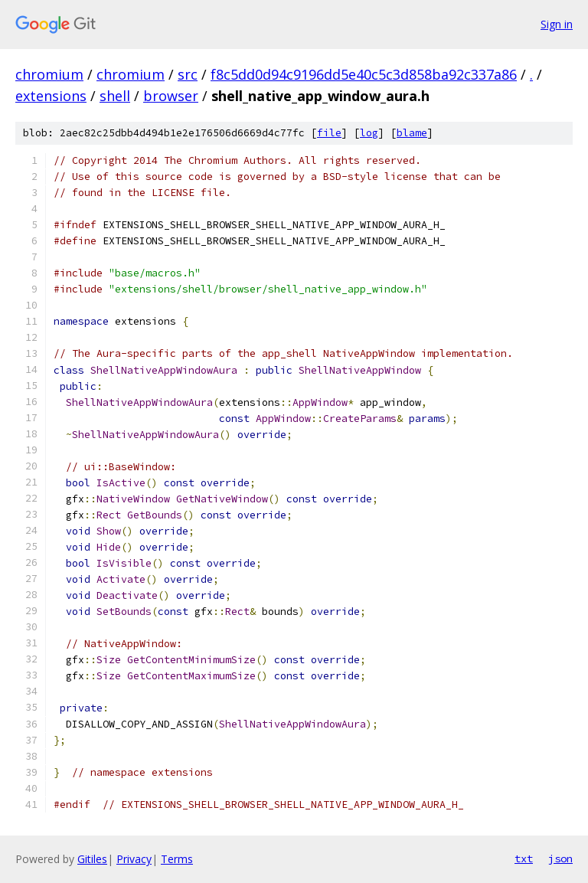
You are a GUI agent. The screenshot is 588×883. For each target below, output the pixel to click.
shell (115, 96)
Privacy (134, 859)
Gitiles (92, 859)
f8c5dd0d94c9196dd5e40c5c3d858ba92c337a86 (364, 74)
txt (524, 858)
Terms (177, 859)
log (369, 133)
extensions (51, 96)
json (560, 858)
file (329, 133)
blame (412, 133)
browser (171, 96)
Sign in (557, 24)
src (188, 74)
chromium (49, 74)
